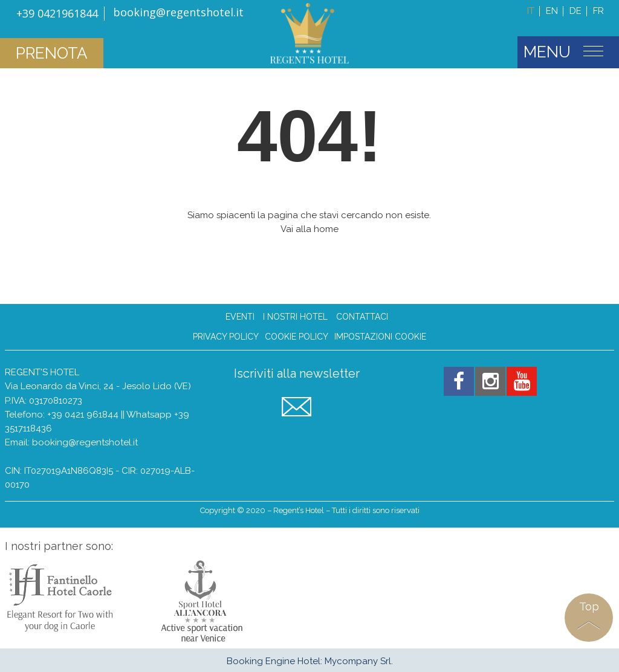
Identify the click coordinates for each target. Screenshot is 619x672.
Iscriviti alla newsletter (297, 374)
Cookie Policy (297, 337)
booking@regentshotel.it (85, 442)
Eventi (240, 317)
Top (589, 606)
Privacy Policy (226, 337)
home (326, 229)
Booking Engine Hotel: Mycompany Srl (309, 661)
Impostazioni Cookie (380, 337)
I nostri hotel (295, 317)
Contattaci (362, 317)
